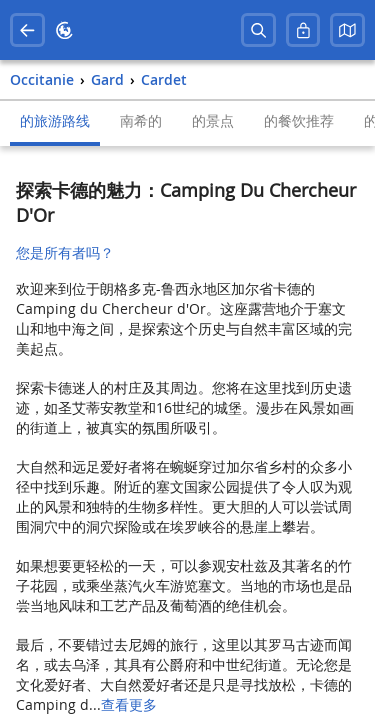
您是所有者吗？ (65, 252)
